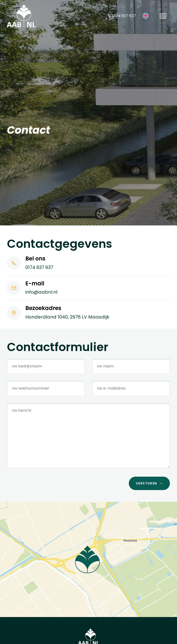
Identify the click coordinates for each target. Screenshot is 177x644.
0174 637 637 (122, 16)
